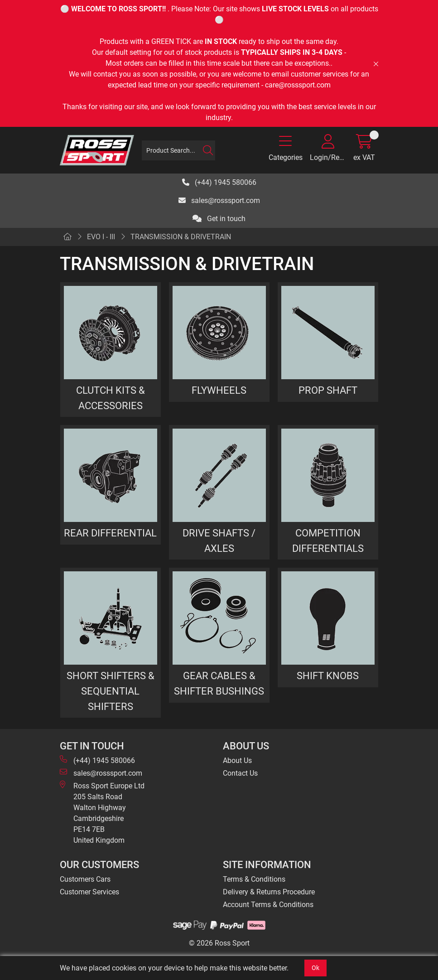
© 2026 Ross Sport (219, 943)
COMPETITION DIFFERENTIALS (328, 541)
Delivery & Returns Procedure (269, 892)
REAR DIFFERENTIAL (110, 533)
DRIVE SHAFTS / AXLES (219, 541)
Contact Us (240, 773)
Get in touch (219, 219)
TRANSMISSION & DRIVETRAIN (181, 237)
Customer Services (89, 892)
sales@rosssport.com (219, 200)
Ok (315, 968)
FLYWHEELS (219, 390)
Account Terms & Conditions (268, 905)
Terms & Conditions (254, 879)
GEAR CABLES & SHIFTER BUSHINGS (219, 683)
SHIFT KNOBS (328, 676)
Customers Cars (85, 879)
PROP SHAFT (328, 390)
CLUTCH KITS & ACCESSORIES (111, 398)
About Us (237, 760)
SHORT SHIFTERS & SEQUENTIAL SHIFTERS (111, 691)
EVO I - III (101, 237)
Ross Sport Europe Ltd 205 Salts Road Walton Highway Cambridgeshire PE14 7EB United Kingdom (102, 813)
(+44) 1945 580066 (219, 182)
